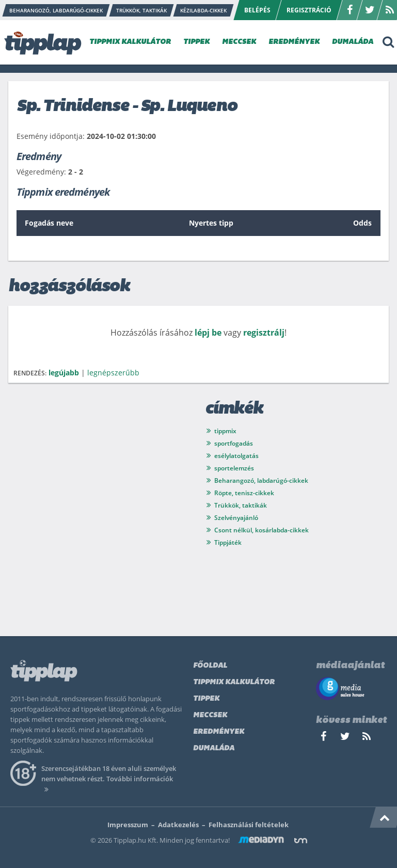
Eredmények (219, 732)
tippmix (225, 431)
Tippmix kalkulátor (234, 682)
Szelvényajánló (236, 518)
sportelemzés (234, 468)
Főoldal (210, 666)
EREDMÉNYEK (294, 42)
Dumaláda (214, 748)
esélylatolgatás (236, 456)
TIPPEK (196, 42)
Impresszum (128, 825)
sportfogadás (234, 443)
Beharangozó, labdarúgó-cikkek (261, 480)
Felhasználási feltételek (249, 825)
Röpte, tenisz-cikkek (244, 493)
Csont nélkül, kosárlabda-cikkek (261, 530)
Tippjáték (228, 542)
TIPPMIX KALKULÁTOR (130, 42)
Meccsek (210, 715)
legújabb (64, 373)
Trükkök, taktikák (241, 505)
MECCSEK (239, 42)
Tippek (206, 699)
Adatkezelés (178, 825)
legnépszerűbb (113, 373)
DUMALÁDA (353, 42)
